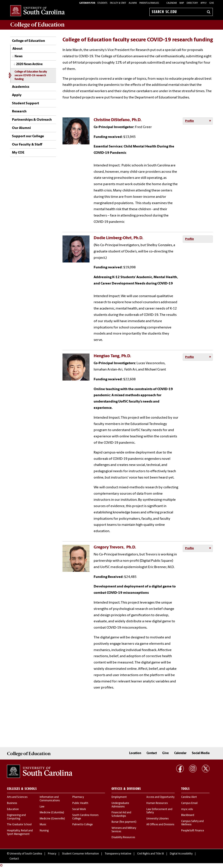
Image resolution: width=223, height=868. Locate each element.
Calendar (172, 3)
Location (135, 753)
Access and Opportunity (160, 797)
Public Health (80, 803)
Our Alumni (21, 128)
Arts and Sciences (17, 797)
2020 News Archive (29, 64)
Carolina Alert (189, 797)
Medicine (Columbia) (52, 813)
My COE (18, 153)
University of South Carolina (26, 854)
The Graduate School (19, 825)
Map (182, 3)
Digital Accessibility (181, 854)
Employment (119, 797)
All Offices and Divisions (160, 825)
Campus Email (189, 803)
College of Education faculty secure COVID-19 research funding (31, 76)
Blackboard (188, 815)
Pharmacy (78, 797)
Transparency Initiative (118, 854)
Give (212, 3)
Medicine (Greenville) (52, 819)
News (19, 57)
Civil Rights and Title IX (151, 854)
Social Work (79, 809)
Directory (192, 3)
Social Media (201, 753)
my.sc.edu (187, 809)
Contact (152, 753)
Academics (21, 87)
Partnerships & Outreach (32, 120)
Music (43, 825)
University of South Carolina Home (37, 11)
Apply (204, 3)
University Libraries (157, 819)
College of (37, 25)
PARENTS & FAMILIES (149, 3)
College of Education (29, 41)
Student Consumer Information (80, 854)
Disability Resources (123, 838)
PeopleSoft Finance (193, 831)
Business (12, 803)
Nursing (44, 831)
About (17, 49)
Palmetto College (83, 825)
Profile (189, 121)
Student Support (25, 103)
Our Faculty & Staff (27, 145)
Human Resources (157, 803)
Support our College (28, 136)
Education (13, 809)
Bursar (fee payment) (124, 822)
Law (42, 807)
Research (19, 112)
